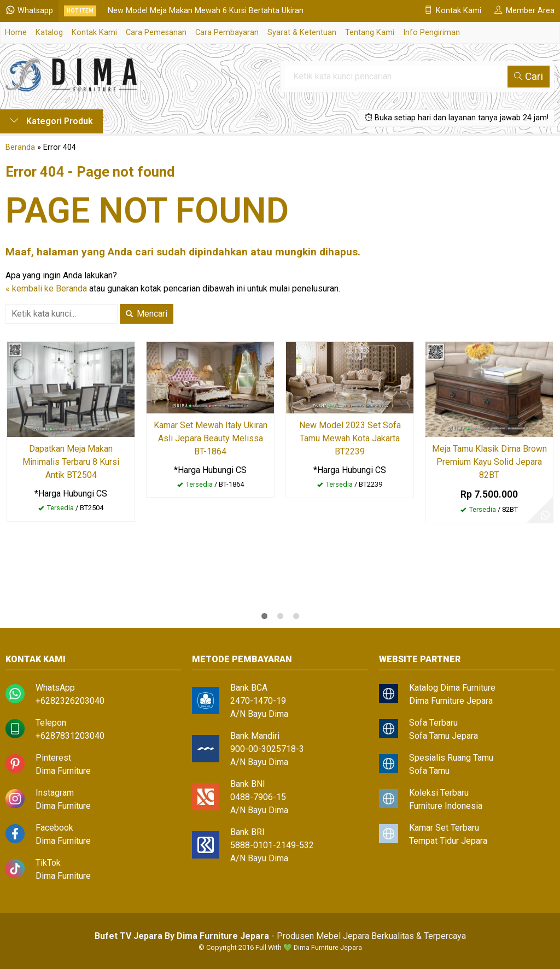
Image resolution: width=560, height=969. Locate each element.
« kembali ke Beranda (46, 288)
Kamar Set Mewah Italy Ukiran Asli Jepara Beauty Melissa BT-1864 (211, 438)
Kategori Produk (51, 121)
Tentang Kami (370, 33)
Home (16, 33)
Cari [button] (529, 76)
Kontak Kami (94, 33)
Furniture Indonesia (446, 806)
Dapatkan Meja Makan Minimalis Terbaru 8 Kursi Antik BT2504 (71, 462)
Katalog (49, 33)
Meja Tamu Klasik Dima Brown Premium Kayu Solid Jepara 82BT (489, 462)
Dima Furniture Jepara (451, 701)
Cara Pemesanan (156, 33)
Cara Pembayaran (227, 33)
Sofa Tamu (429, 771)
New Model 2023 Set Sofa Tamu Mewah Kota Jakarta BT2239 (350, 438)
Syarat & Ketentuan (302, 33)
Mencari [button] (147, 314)
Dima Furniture (63, 771)
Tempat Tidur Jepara (448, 841)
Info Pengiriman (431, 33)
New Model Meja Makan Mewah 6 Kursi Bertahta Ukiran (206, 11)
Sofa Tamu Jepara (444, 736)
